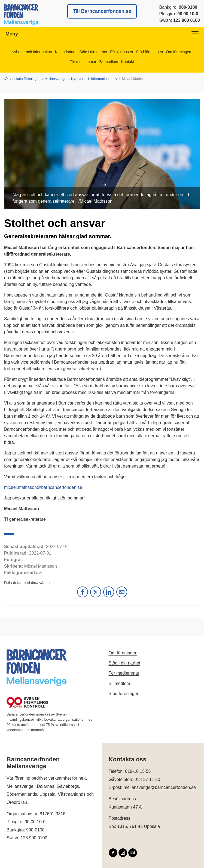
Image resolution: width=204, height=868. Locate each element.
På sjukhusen (121, 52)
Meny (102, 34)
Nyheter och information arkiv (94, 79)
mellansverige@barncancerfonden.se (160, 787)
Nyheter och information (32, 52)
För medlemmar (83, 62)
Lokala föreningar (26, 79)
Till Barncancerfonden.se (102, 11)
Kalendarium (66, 52)
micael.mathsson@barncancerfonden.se (43, 487)
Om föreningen (179, 52)
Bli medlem (109, 62)
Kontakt (128, 62)
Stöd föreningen (149, 52)
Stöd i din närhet (93, 52)
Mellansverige (55, 79)
